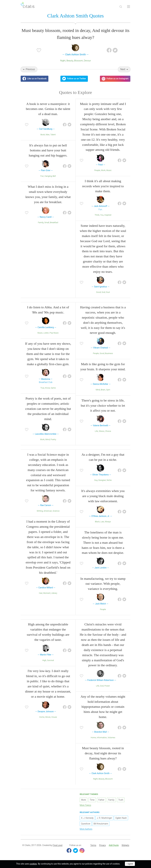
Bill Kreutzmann (101, 824)
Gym (108, 390)
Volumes (111, 738)
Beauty (70, 61)
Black (97, 522)
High (44, 660)
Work (103, 170)
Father (101, 800)
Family (41, 222)
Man (48, 135)
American (48, 511)
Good (98, 292)
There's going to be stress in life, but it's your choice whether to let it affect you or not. (103, 406)
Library (54, 593)
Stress (102, 431)
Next (123, 69)
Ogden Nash (121, 818)
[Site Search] (121, 7)
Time (92, 800)
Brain (103, 390)
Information (102, 738)
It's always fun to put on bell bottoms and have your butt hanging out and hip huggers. (48, 150)
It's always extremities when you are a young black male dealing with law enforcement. (103, 496)
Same (53, 388)
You (102, 215)
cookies (33, 864)
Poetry (53, 439)
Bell (54, 176)
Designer (102, 480)
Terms (93, 845)
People (97, 170)
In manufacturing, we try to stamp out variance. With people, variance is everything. (103, 584)
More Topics (85, 805)
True (42, 388)
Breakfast (54, 222)
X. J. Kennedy (87, 818)
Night (63, 61)
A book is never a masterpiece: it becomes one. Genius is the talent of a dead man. (48, 109)
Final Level (58, 845)
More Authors (86, 829)
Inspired (108, 215)
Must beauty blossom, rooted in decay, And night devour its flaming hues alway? (103, 753)
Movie (48, 717)
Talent (53, 135)
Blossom (79, 61)
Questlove (86, 824)
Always (108, 522)
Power (107, 686)
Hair (41, 593)
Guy (96, 480)
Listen (46, 333)
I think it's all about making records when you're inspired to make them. (103, 186)
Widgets (125, 845)
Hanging (48, 176)
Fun (42, 176)
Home (42, 717)
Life (96, 431)
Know (48, 388)
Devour (87, 61)
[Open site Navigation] (129, 7)
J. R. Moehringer (104, 818)
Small (47, 222)
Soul (108, 292)
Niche (109, 480)
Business (109, 353)
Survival (51, 660)
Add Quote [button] (114, 845)
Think (97, 215)
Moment (47, 593)
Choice (108, 431)
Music (109, 170)
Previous (30, 69)
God (103, 292)
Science (56, 511)
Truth (121, 800)
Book (43, 135)
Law (102, 522)
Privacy (102, 845)
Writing (40, 511)
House (54, 717)
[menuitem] (93, 845)
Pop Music (54, 333)
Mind (48, 439)
